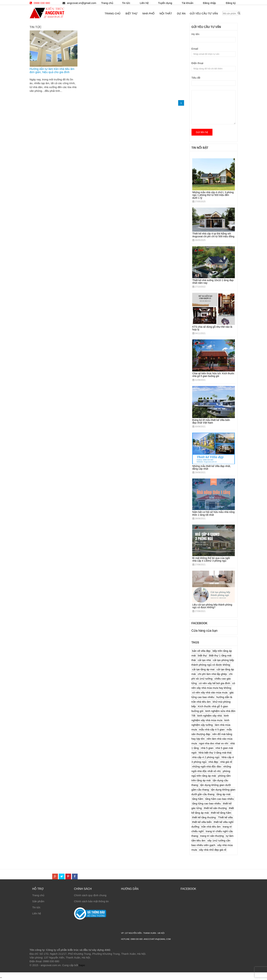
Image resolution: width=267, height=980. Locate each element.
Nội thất (166, 13)
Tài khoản (188, 3)
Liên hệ (37, 913)
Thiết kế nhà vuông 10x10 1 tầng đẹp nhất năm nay (213, 282)
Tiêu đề (196, 78)
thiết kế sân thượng (215, 808)
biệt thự (202, 655)
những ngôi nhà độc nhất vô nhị (211, 769)
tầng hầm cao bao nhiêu (220, 799)
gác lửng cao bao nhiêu (213, 695)
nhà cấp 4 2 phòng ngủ (206, 757)
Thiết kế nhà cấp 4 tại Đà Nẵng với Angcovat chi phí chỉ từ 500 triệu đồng (213, 235)
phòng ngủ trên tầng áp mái (211, 773)
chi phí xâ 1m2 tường (212, 676)
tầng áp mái (223, 794)
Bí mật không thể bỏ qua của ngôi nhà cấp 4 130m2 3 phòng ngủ (211, 559)
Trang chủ (107, 3)
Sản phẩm (38, 901)
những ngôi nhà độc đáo (207, 766)
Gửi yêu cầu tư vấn (204, 13)
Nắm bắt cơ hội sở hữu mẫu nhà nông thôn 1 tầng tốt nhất (214, 513)
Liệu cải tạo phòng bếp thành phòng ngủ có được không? (212, 606)
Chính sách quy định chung (90, 895)
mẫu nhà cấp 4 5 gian (212, 729)
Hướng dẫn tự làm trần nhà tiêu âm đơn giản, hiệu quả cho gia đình (52, 71)
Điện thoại (197, 63)
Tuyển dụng (165, 3)
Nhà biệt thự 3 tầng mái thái (215, 753)
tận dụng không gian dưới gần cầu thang (213, 792)
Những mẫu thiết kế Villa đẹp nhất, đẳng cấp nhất (212, 467)
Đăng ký (231, 3)
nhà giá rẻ (226, 762)
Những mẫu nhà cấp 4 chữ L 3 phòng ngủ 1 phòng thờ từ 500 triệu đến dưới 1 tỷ (213, 195)
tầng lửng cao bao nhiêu (207, 803)
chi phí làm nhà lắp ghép (212, 674)
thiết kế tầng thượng (204, 817)
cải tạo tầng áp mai (203, 669)
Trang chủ (38, 895)
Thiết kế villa (225, 817)
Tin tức (36, 907)
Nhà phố (148, 13)
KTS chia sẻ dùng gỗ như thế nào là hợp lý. (212, 328)
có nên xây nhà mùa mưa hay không (213, 686)
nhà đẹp (213, 762)
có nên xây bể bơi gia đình (215, 683)
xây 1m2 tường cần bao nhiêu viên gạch (211, 843)
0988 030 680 (42, 3)
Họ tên (195, 34)
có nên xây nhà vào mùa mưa (210, 692)
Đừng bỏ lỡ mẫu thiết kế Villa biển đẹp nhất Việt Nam (211, 421)
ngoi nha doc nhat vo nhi (214, 743)
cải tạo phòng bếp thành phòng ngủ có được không (213, 662)
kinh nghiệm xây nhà (210, 716)
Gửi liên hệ (202, 132)
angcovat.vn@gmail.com (82, 3)
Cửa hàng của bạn (205, 631)
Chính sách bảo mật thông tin (91, 901)
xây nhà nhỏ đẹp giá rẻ (213, 850)
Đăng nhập (209, 3)
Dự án (181, 13)
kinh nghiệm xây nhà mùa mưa (210, 718)
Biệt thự (131, 13)
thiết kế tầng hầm (221, 813)
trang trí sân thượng (212, 836)
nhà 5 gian (207, 748)
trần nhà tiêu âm (211, 827)
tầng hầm (198, 799)
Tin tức (126, 3)
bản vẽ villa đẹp (201, 651)
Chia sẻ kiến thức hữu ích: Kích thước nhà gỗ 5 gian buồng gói (213, 375)
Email (195, 49)
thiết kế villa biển (202, 822)
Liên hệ (144, 3)
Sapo (82, 965)
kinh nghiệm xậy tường (211, 723)
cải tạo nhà (204, 660)
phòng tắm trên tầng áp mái (211, 778)
